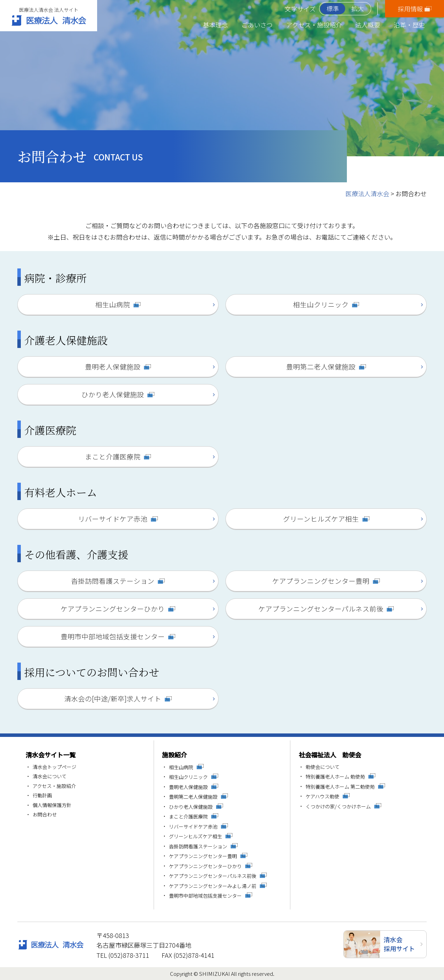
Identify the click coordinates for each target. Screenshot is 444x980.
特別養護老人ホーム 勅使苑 (335, 777)
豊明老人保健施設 (113, 367)
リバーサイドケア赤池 (113, 519)
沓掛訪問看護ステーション (113, 581)
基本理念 (215, 25)
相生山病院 (113, 304)
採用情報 (410, 9)
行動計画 (42, 796)
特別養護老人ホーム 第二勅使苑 (340, 787)
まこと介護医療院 (113, 456)
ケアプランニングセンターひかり (113, 609)
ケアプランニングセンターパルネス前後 (321, 609)
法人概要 (368, 25)
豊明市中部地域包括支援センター (113, 636)
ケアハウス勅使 (322, 796)
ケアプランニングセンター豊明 (321, 581)
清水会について (50, 776)
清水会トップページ (54, 767)
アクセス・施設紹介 (314, 25)
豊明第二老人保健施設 (321, 367)
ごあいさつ (257, 25)
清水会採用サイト (399, 944)
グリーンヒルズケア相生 (321, 519)
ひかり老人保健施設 (113, 394)
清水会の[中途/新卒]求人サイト (113, 699)
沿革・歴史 (409, 25)
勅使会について (323, 767)
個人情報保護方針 (52, 805)
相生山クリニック (321, 304)
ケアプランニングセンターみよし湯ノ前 (213, 886)
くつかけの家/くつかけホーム (338, 807)
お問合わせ (45, 815)
